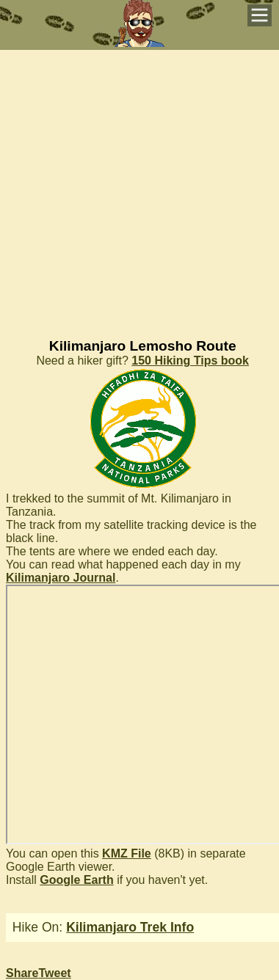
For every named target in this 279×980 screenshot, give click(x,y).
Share (22, 973)
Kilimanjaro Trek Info (130, 927)
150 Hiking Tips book (190, 361)
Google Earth (76, 880)
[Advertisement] (138, 187)
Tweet (54, 973)
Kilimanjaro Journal (61, 578)
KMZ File (127, 853)
